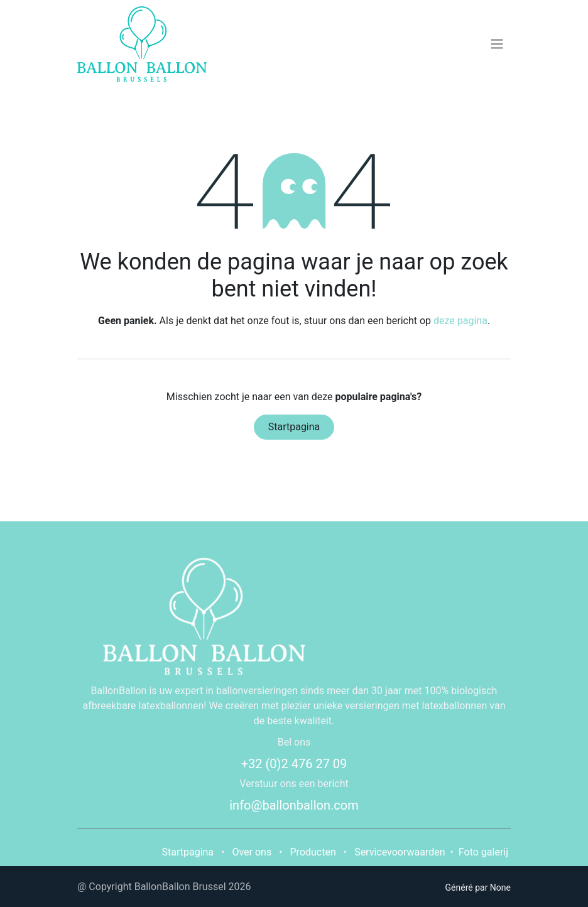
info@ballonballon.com (294, 805)
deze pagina (460, 321)
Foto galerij (483, 852)
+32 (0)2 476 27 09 (294, 764)
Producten (313, 852)
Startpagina (294, 427)
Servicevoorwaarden (400, 852)
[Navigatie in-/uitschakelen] (497, 44)
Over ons (252, 852)
